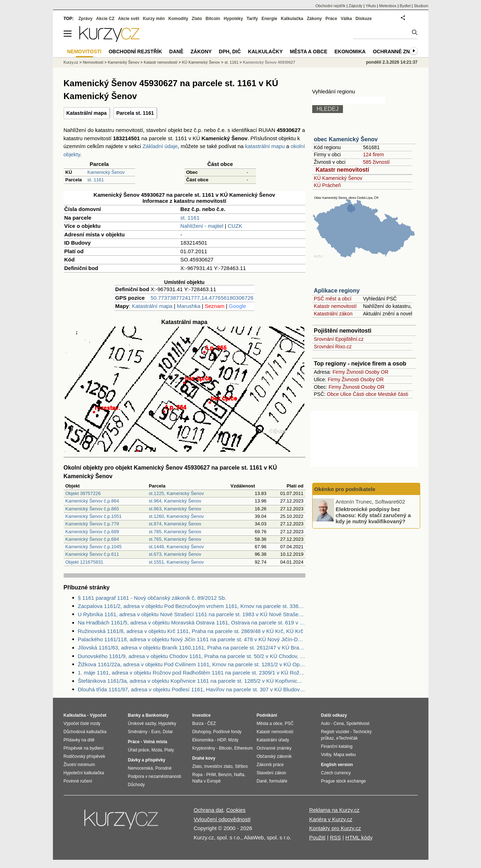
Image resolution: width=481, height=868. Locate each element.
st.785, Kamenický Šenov (175, 532)
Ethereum (244, 748)
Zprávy (85, 19)
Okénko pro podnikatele (345, 489)
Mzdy (233, 740)
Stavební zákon (272, 773)
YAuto (371, 6)
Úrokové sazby (142, 724)
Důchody (136, 785)
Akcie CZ (105, 19)
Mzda (157, 750)
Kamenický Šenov (106, 172)
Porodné (163, 768)
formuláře (278, 781)
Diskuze (364, 19)
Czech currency (336, 773)
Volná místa (155, 742)
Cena (339, 724)
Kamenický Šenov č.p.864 (92, 501)
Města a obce (309, 52)
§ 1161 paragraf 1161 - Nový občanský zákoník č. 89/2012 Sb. (152, 598)
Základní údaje (160, 146)
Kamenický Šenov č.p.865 (92, 509)
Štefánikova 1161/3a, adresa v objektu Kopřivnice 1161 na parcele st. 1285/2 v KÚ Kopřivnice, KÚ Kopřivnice (192, 681)
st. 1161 (95, 180)
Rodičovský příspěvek (85, 756)
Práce (331, 19)
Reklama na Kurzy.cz (334, 810)
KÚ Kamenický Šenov (338, 178)
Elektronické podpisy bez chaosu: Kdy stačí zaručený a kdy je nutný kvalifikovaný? (373, 515)
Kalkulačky (265, 52)
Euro (156, 732)
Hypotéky (233, 19)
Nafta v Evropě (207, 781)
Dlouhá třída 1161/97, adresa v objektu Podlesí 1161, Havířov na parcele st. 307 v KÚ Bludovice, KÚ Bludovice (192, 689)
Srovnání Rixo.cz (333, 347)
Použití (317, 837)
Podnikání (267, 715)
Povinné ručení (78, 781)
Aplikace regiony (337, 291)
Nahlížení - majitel (202, 226)
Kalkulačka (292, 19)
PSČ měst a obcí (333, 299)
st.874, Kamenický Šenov (175, 524)
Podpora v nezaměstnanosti (155, 776)
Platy (169, 750)
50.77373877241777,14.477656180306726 (202, 298)
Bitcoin (213, 19)
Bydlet (405, 6)
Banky (134, 715)
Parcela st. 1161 (135, 113)
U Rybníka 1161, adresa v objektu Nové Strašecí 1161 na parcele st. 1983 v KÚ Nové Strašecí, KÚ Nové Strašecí (192, 614)
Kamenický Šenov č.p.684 (92, 539)
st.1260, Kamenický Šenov (176, 516)
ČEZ (212, 724)
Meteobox (388, 6)
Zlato (197, 19)
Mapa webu (345, 755)
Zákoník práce (270, 765)
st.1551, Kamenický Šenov (176, 562)
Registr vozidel (335, 732)
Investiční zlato (218, 766)
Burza (198, 724)
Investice (202, 715)
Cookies (236, 810)
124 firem (373, 155)
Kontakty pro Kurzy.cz (335, 828)
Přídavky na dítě (79, 740)
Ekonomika (350, 52)
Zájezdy (356, 6)
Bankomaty (157, 715)
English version (337, 765)
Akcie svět (129, 19)
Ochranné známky (399, 52)
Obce (333, 394)
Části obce (364, 394)
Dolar (168, 732)
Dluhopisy (202, 732)
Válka (346, 19)
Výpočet (98, 715)
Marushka (188, 306)
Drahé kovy (204, 758)
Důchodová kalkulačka (85, 732)
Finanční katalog (337, 746)
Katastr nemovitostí (342, 170)
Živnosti (355, 372)
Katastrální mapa (87, 113)
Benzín (225, 775)
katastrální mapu (265, 146)
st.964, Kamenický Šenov (175, 501)
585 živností (376, 162)
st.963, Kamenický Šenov (175, 509)
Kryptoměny (204, 748)
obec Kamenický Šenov (346, 139)
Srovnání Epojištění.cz (339, 339)
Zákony (314, 19)
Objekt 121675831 (84, 562)
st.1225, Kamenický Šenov (176, 493)
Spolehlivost (358, 724)
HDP (222, 740)
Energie (269, 19)
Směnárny (138, 732)
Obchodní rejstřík (330, 6)
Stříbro (241, 766)
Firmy (339, 372)
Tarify (252, 19)
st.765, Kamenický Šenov (175, 539)
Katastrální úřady (273, 740)
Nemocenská (141, 768)
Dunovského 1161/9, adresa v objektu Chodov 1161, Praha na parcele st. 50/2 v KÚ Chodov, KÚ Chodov (192, 656)
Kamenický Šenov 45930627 (269, 62)
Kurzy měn (154, 19)
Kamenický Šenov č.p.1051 (94, 516)
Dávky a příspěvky (147, 760)
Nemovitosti (93, 62)
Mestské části (393, 394)
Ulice (346, 394)
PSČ (289, 724)
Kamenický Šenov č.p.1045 (94, 547)
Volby (326, 755)
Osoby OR (377, 372)
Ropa (198, 775)
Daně (176, 52)
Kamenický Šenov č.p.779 (92, 524)
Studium (421, 6)
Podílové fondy (227, 732)
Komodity (178, 19)
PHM (211, 775)
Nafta (239, 775)
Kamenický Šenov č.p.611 (92, 554)
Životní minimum (79, 765)
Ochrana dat (209, 810)
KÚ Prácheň (327, 185)
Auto (326, 724)
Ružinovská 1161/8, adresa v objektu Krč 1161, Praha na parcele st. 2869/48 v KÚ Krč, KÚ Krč (191, 631)
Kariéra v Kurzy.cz (331, 819)
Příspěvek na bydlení (84, 748)
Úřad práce (139, 750)
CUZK (235, 226)
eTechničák (347, 738)
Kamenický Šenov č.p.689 (92, 532)
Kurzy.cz (71, 62)
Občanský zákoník (274, 756)
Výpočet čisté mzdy (82, 724)
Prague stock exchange (343, 781)
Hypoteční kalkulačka (84, 773)
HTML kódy (359, 837)
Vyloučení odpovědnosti (222, 819)
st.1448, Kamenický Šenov (176, 547)
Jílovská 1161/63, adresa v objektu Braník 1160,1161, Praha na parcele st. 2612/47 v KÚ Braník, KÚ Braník (192, 648)
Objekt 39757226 (83, 493)
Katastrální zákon (333, 314)
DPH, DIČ (230, 52)
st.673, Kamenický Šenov (175, 554)
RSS (335, 837)
